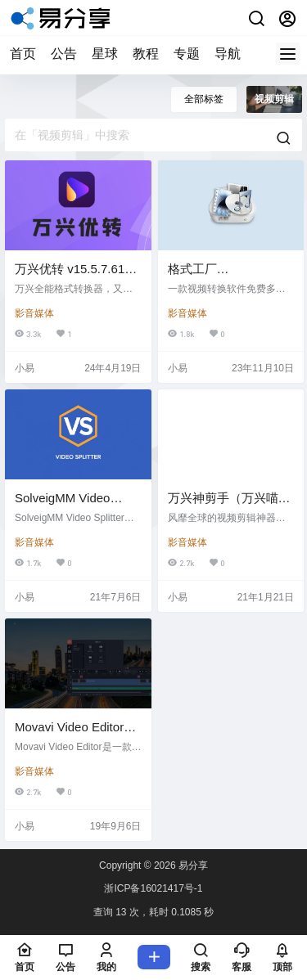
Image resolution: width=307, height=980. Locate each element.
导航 (228, 54)
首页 (23, 54)
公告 (64, 54)
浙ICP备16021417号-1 (153, 888)
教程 (146, 54)
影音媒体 (34, 313)
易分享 (192, 865)
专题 (187, 54)
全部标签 (204, 99)
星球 (105, 54)
